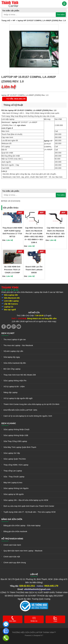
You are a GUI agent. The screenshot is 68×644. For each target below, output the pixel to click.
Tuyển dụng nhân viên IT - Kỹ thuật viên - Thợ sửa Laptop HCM (29, 512)
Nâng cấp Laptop (11, 392)
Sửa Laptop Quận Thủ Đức (15, 459)
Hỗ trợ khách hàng (12, 539)
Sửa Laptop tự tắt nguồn (14, 494)
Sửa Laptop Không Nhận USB (16, 435)
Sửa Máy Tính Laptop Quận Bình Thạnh (20, 447)
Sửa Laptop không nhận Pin (15, 381)
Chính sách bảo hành (12, 545)
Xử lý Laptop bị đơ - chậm (14, 386)
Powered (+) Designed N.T (34, 635)
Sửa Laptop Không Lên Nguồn (16, 488)
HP (14, 20)
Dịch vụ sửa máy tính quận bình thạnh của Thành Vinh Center (29, 506)
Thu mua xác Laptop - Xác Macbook (18, 345)
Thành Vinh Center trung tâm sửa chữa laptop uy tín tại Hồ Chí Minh (31, 404)
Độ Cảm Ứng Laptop (12, 369)
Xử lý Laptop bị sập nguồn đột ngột (18, 398)
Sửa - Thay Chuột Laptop (14, 477)
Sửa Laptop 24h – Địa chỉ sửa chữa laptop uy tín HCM (26, 500)
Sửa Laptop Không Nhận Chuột (16, 429)
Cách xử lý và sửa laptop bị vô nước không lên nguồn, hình (28, 416)
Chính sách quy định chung (15, 563)
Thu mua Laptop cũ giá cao (15, 339)
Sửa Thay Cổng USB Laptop (15, 441)
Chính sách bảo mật (12, 557)
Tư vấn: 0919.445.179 (16, 99)
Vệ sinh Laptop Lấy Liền (13, 351)
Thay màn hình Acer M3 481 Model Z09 (20, 375)
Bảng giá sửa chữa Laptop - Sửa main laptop (22, 525)
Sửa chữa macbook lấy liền (15, 363)
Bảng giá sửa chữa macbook (15, 531)
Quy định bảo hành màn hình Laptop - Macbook (23, 551)
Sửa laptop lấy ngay (12, 357)
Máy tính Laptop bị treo (13, 483)
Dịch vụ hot (8, 333)
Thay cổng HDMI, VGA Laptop (16, 465)
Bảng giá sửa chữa (12, 519)
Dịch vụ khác (9, 423)
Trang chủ (6, 20)
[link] (10, 2)
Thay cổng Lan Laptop (13, 471)
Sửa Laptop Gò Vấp (12, 453)
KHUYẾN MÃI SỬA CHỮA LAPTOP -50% (20, 410)
